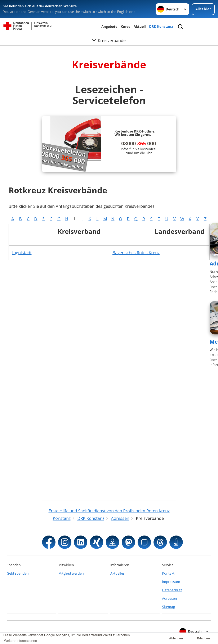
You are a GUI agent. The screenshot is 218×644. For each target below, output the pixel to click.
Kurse (125, 27)
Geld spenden (18, 573)
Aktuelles (117, 573)
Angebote (109, 27)
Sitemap (169, 607)
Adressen (170, 598)
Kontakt (168, 573)
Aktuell (140, 27)
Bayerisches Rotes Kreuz (136, 253)
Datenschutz (172, 590)
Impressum (171, 582)
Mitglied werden (71, 573)
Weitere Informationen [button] (20, 641)
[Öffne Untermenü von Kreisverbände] (109, 41)
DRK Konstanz (161, 27)
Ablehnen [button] (176, 638)
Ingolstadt (22, 253)
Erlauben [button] (203, 638)
